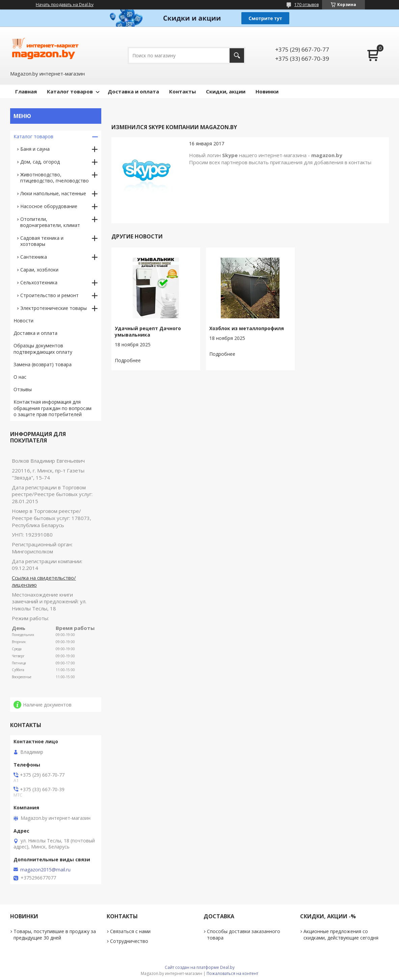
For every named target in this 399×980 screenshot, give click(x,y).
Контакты (182, 91)
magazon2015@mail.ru (45, 870)
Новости (23, 321)
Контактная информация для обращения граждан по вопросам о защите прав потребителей (52, 408)
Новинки (267, 91)
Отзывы (23, 389)
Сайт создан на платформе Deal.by (200, 967)
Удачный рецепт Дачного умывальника (148, 332)
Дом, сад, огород (40, 162)
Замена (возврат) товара (43, 364)
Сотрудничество (129, 941)
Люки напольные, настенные (53, 193)
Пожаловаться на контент (232, 973)
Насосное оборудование (49, 206)
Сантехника (34, 257)
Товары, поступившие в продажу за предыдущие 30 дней (55, 934)
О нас (20, 377)
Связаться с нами (130, 931)
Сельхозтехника (39, 282)
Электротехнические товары (54, 308)
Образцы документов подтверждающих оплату (43, 349)
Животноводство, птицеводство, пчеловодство (55, 178)
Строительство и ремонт (49, 295)
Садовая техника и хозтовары (42, 241)
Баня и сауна (35, 149)
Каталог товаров (70, 91)
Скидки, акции (226, 91)
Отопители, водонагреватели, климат (50, 222)
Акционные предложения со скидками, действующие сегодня (341, 934)
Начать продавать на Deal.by (65, 5)
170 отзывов (307, 5)
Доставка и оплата (133, 91)
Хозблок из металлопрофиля (247, 328)
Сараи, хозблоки (39, 270)
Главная (26, 91)
